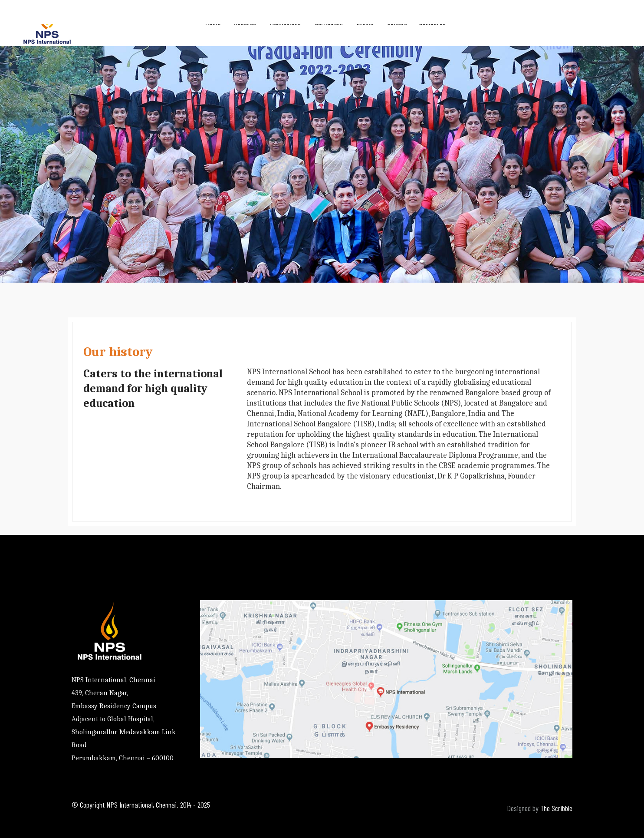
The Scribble (556, 808)
